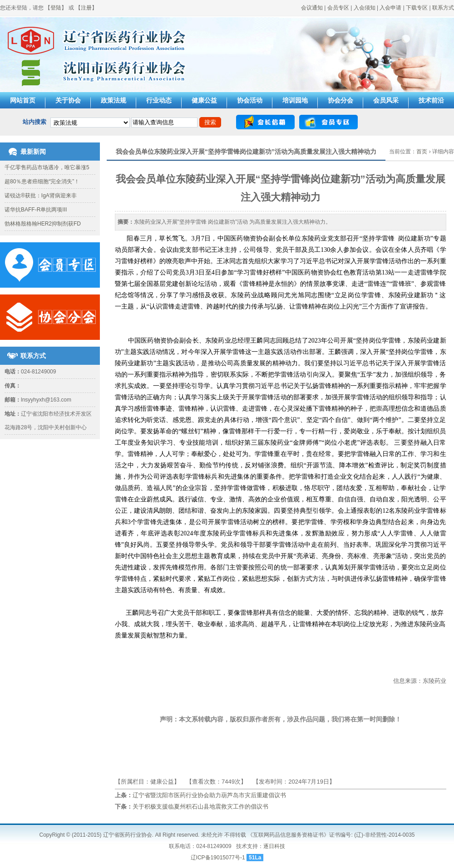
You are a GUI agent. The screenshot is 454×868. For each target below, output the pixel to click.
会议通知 (312, 8)
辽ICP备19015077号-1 (218, 858)
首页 (422, 152)
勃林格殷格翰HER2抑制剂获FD (43, 224)
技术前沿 (431, 100)
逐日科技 (274, 846)
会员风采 (386, 100)
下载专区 (417, 8)
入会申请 (390, 8)
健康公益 (204, 100)
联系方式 (443, 8)
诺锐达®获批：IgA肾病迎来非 (41, 196)
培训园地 (295, 100)
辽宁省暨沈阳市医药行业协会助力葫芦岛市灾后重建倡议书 (209, 795)
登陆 (56, 8)
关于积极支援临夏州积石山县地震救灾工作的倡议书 (200, 807)
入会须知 (365, 8)
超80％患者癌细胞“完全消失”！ (42, 181)
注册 (86, 8)
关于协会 (68, 100)
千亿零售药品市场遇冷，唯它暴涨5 (47, 167)
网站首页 (23, 100)
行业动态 (159, 100)
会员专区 (338, 8)
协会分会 (340, 100)
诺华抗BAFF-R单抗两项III (36, 210)
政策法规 (113, 100)
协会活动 (250, 100)
